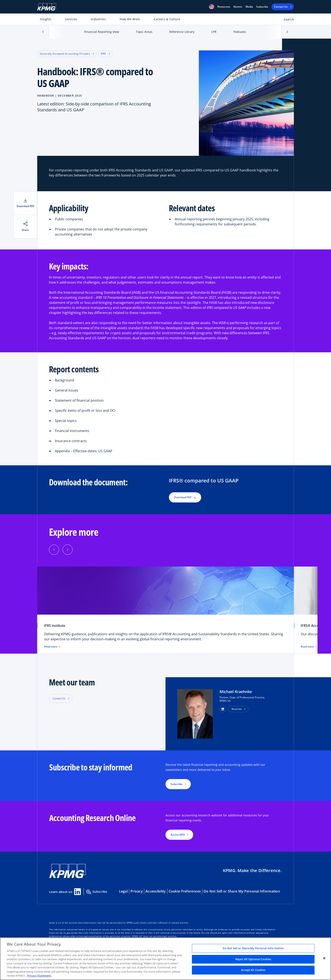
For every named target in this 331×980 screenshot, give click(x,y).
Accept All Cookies (253, 970)
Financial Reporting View (102, 32)
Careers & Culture (167, 19)
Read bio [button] (237, 709)
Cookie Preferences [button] (185, 891)
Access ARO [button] (178, 835)
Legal (123, 891)
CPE (214, 32)
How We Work (130, 19)
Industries (98, 19)
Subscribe (262, 7)
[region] (165, 959)
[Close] (324, 958)
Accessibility (156, 891)
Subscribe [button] (176, 784)
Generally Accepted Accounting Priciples (67, 54)
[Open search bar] (286, 20)
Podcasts (240, 32)
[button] (212, 7)
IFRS (105, 54)
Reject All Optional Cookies (253, 959)
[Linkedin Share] (77, 892)
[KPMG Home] (47, 7)
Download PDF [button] (185, 497)
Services (71, 19)
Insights (46, 19)
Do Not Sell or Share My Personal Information (242, 891)
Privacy (137, 891)
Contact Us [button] (59, 698)
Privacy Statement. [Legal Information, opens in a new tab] (39, 976)
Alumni (238, 7)
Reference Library (182, 32)
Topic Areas (144, 32)
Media (249, 7)
